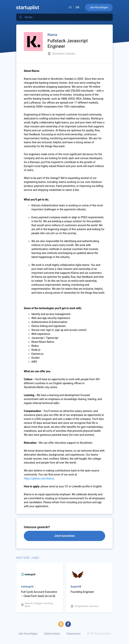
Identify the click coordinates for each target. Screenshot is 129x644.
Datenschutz (52, 634)
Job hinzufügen (99, 7)
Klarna (52, 35)
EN (78, 7)
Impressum (73, 634)
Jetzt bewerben (64, 536)
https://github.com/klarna (39, 478)
